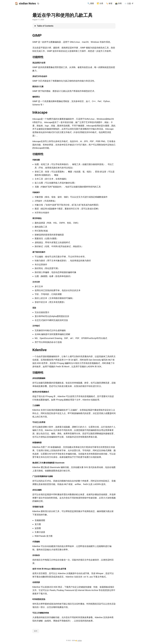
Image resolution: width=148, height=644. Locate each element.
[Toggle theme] (38, 3)
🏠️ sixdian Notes (25, 3)
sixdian (80, 641)
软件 (36, 631)
